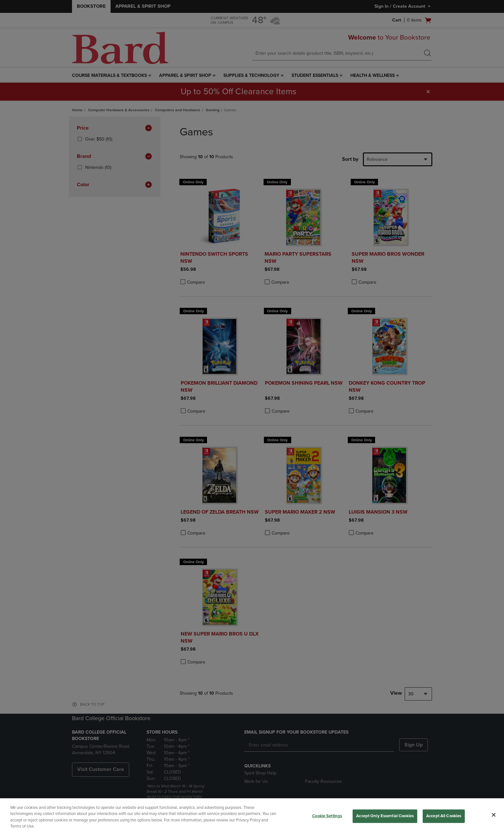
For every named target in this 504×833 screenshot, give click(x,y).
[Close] (494, 815)
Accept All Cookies (444, 816)
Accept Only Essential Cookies (385, 816)
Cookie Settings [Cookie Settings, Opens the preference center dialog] (327, 816)
